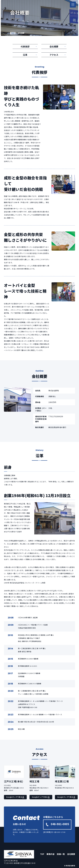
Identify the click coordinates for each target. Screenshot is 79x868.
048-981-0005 (57, 824)
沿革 (25, 55)
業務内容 (50, 854)
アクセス (54, 55)
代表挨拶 (25, 46)
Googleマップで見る (15, 797)
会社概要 (54, 46)
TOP (13, 33)
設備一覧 (61, 854)
